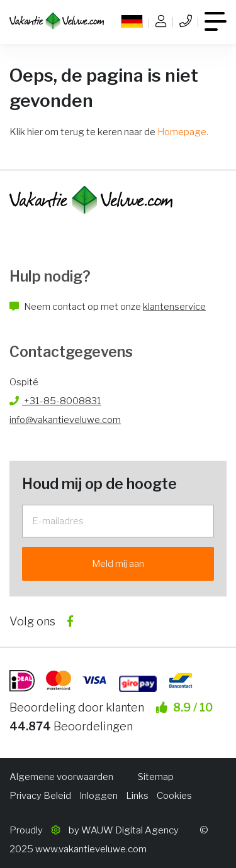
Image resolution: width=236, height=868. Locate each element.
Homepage (182, 132)
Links (137, 796)
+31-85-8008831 (55, 401)
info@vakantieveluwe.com (65, 420)
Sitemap (156, 777)
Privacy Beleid (40, 796)
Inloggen (98, 796)
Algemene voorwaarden (61, 777)
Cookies (174, 796)
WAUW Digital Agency (130, 830)
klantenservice (174, 307)
